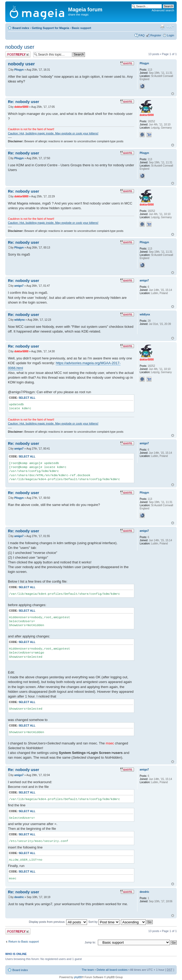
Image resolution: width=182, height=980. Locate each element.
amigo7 (19, 286)
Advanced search (163, 10)
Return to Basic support (24, 942)
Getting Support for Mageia (50, 28)
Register (156, 35)
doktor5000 (21, 107)
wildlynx (19, 320)
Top (173, 94)
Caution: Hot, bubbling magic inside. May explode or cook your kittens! (53, 133)
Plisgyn (19, 70)
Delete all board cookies (112, 970)
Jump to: (90, 942)
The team (88, 970)
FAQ (142, 35)
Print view (162, 27)
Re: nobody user (23, 102)
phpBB (78, 977)
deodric (19, 897)
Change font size (170, 27)
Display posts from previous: (58, 922)
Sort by (104, 922)
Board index (21, 28)
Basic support (81, 28)
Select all (27, 398)
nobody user (20, 47)
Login (171, 35)
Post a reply (18, 54)
